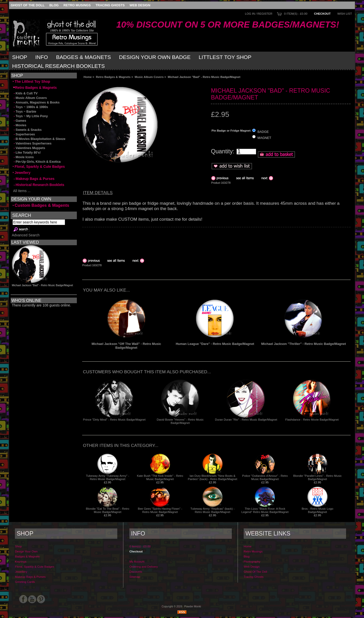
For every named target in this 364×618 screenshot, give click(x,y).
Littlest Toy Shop (225, 57)
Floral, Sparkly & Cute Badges (39, 167)
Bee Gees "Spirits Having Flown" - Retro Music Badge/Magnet (160, 510)
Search (22, 215)
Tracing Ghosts (110, 5)
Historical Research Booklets (58, 66)
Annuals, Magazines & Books (36, 102)
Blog (54, 5)
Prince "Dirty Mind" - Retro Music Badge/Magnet (114, 419)
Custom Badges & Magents (41, 205)
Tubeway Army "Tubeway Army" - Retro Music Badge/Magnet (108, 477)
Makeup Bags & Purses (34, 179)
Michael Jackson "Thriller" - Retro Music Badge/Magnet (303, 344)
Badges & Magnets (84, 57)
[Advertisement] (139, 83)
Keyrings (21, 561)
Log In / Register (259, 14)
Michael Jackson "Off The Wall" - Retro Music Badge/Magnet (126, 346)
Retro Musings (77, 5)
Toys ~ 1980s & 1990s (30, 107)
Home (88, 77)
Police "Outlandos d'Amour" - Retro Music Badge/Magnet (265, 477)
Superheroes (24, 134)
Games (20, 121)
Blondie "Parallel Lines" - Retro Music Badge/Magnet (317, 477)
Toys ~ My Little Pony (30, 116)
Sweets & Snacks (27, 130)
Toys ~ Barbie (25, 112)
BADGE (263, 131)
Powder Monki (193, 606)
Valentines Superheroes (32, 143)
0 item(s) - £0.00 (296, 14)
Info (42, 57)
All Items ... (22, 191)
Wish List (345, 14)
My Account (137, 561)
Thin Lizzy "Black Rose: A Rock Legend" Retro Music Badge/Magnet (265, 510)
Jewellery (22, 173)
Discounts (136, 572)
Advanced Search (26, 235)
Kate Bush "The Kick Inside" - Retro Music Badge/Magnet (160, 477)
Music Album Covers (149, 77)
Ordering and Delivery (144, 566)
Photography (252, 561)
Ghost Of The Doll (28, 5)
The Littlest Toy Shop (31, 81)
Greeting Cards (25, 582)
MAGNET (265, 138)
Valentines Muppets (29, 148)
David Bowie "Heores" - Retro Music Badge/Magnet (180, 421)
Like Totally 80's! (27, 153)
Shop (20, 57)
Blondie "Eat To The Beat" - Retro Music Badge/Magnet (108, 510)
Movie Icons (23, 157)
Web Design (140, 5)
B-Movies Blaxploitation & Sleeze (39, 139)
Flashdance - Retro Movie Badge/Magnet (312, 419)
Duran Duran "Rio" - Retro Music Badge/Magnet (246, 419)
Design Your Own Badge (155, 57)
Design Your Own (26, 551)
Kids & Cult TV (25, 93)
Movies (20, 125)
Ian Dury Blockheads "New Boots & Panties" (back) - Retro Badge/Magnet (213, 477)
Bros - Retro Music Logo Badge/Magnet (317, 510)
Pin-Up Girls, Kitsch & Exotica (37, 162)
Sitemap (135, 577)
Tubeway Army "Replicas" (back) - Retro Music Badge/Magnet (212, 510)
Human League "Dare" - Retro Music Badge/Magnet (215, 344)
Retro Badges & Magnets (113, 77)
